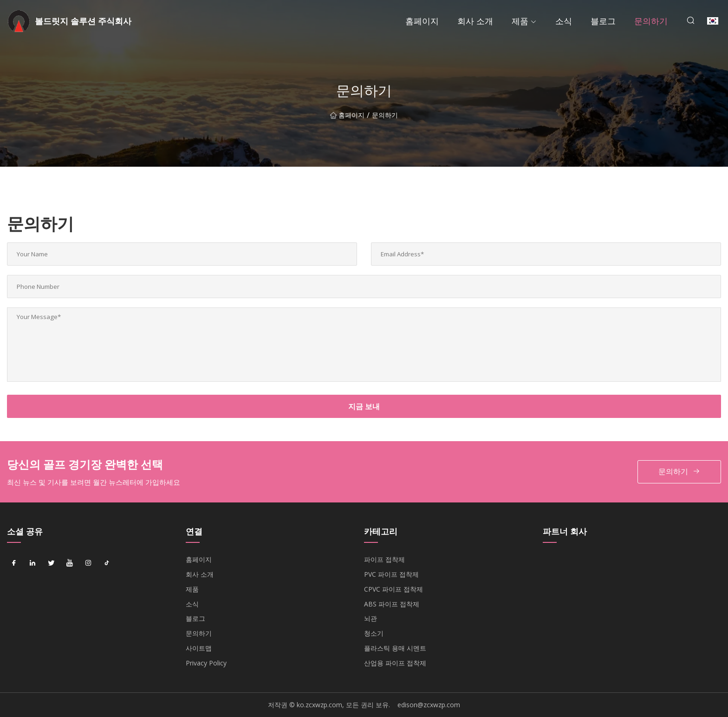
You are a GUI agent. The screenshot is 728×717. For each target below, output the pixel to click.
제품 (520, 21)
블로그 (603, 21)
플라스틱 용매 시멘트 (395, 648)
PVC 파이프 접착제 (391, 574)
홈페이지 (422, 21)
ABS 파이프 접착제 (392, 604)
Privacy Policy (206, 663)
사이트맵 (199, 648)
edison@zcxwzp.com (429, 705)
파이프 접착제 (384, 559)
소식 (564, 21)
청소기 (374, 633)
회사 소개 (475, 21)
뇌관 (370, 618)
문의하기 (651, 21)
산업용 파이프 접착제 (395, 663)
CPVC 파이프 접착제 (393, 589)
